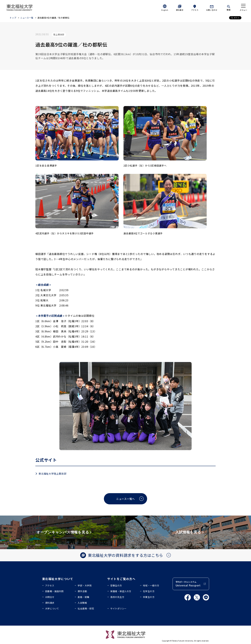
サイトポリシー (118, 608)
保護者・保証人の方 (121, 591)
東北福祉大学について (58, 579)
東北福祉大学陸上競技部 (52, 474)
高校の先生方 (117, 597)
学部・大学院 (85, 585)
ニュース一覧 (27, 18)
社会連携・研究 (86, 608)
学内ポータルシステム (188, 584)
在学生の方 (149, 591)
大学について (52, 608)
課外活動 (82, 591)
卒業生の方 (149, 597)
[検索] (229, 7)
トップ (13, 18)
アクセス (195, 10)
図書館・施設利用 (54, 591)
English (165, 10)
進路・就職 (83, 597)
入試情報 (82, 603)
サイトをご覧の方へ (121, 579)
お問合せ (50, 597)
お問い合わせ (212, 10)
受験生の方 (116, 585)
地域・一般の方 (151, 585)
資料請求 (180, 10)
